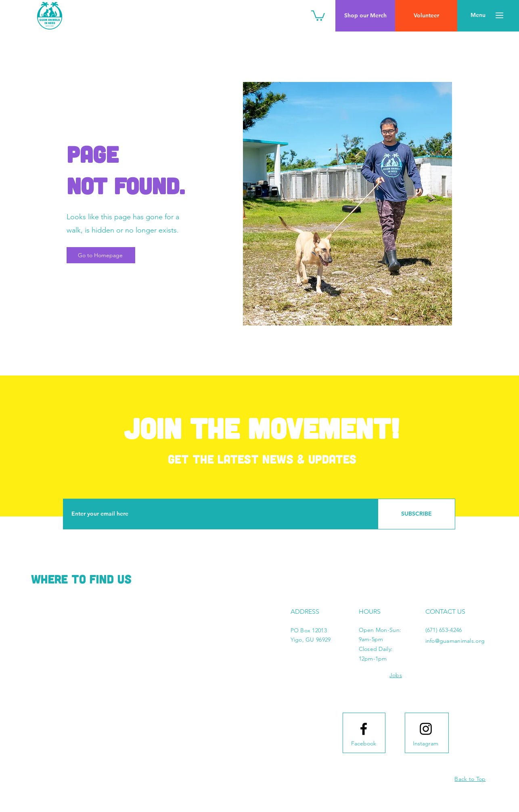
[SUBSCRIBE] (416, 514)
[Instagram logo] (426, 729)
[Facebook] (364, 744)
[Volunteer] (426, 16)
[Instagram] (426, 744)
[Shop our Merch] (365, 16)
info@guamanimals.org (455, 641)
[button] (318, 15)
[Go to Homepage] (101, 255)
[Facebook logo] (364, 729)
